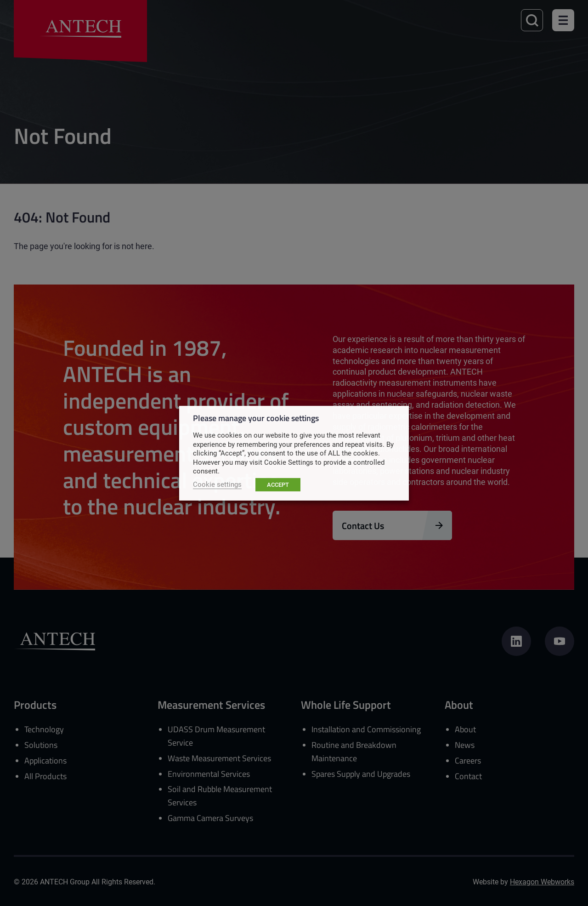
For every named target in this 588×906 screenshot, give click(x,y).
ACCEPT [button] (278, 484)
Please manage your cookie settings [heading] (256, 417)
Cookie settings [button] (217, 484)
